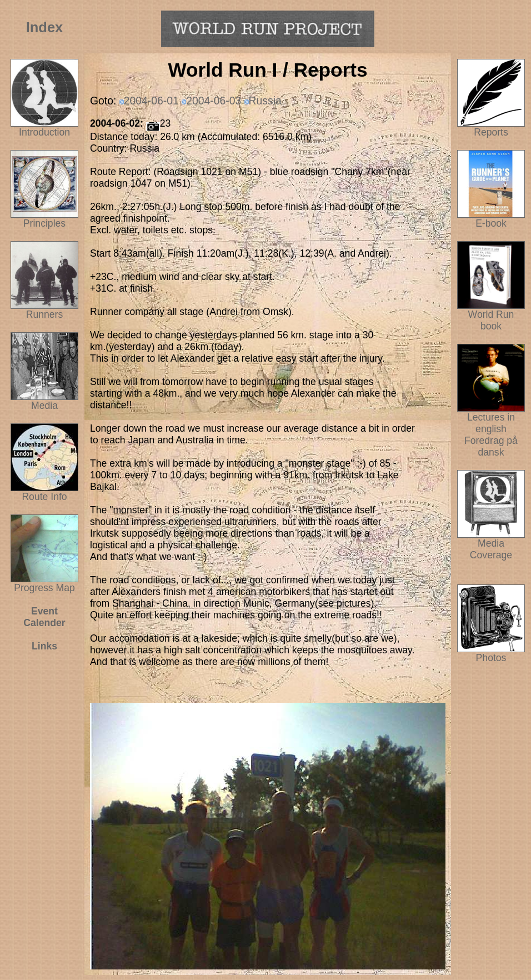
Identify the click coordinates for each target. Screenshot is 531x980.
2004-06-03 (214, 101)
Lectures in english (491, 419)
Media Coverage (491, 545)
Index (45, 27)
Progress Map (44, 583)
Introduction (44, 132)
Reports (491, 132)
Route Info (44, 497)
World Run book (491, 316)
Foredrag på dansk (491, 446)
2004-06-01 (151, 101)
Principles (44, 223)
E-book (491, 223)
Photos (491, 653)
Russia (265, 101)
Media (44, 406)
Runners (45, 314)
